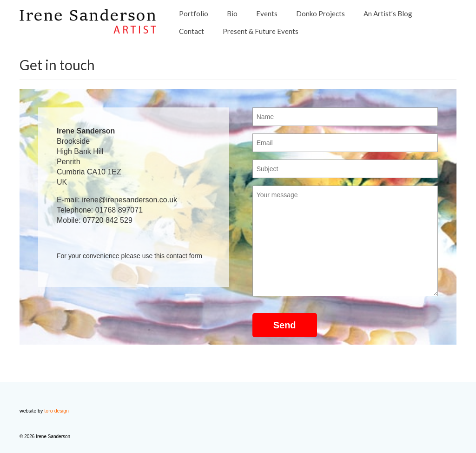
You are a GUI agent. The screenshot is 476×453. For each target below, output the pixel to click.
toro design (56, 411)
